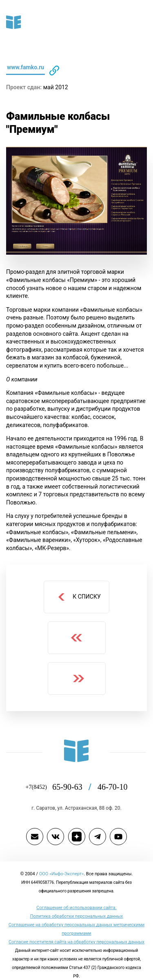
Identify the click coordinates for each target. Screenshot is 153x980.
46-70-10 (112, 787)
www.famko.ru (26, 67)
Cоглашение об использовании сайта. (77, 907)
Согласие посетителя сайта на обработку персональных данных (76, 942)
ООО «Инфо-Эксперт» (61, 874)
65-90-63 (75, 787)
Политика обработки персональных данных (76, 916)
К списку (79, 597)
